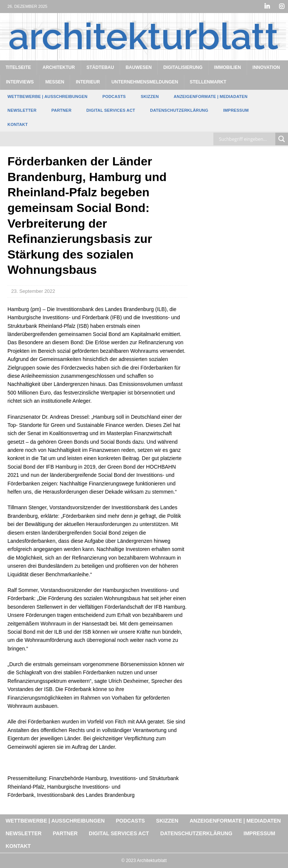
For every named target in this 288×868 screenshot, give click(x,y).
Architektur (59, 67)
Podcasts (114, 96)
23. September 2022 (33, 291)
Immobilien (228, 67)
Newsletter (22, 110)
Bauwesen (139, 67)
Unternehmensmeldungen (145, 82)
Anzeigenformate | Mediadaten (211, 96)
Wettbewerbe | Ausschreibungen (47, 96)
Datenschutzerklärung (179, 110)
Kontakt (18, 124)
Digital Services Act (111, 110)
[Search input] (246, 139)
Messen (55, 82)
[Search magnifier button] (282, 139)
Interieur (88, 82)
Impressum (236, 110)
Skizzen (150, 96)
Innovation (266, 67)
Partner (62, 110)
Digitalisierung (183, 67)
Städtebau (100, 67)
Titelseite (18, 67)
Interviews (20, 82)
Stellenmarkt (208, 82)
